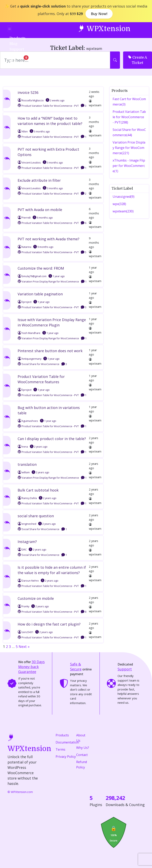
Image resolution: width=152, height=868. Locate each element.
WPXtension (104, 28)
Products (62, 735)
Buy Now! (99, 14)
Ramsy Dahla (27, 498)
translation (27, 464)
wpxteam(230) (123, 211)
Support (125, 669)
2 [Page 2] (7, 646)
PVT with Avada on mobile (40, 210)
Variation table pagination (40, 294)
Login (17, 55)
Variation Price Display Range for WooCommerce (50, 282)
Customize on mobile (36, 598)
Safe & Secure (76, 667)
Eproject (25, 302)
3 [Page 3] (10, 646)
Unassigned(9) (123, 197)
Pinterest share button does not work (50, 351)
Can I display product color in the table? (52, 439)
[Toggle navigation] (9, 29)
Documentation (67, 742)
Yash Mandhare (29, 333)
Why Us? (83, 748)
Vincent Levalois (29, 163)
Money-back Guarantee (31, 667)
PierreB (24, 218)
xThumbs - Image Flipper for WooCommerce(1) (129, 166)
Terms (60, 749)
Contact (82, 755)
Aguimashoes (28, 421)
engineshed (27, 524)
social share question (36, 516)
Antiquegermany (29, 359)
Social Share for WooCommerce (41, 364)
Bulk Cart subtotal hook (38, 490)
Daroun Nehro (28, 581)
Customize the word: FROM (41, 268)
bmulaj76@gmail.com (32, 276)
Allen (23, 132)
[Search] (55, 60)
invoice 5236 (28, 92)
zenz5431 (25, 632)
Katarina (24, 247)
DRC (22, 550)
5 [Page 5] (17, 646)
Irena (23, 447)
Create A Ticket (138, 60)
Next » (24, 646)
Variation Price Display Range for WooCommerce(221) (129, 148)
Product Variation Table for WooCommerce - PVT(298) (129, 117)
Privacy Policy (66, 757)
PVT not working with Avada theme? (48, 239)
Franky (23, 606)
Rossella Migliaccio (31, 100)
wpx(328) (119, 204)
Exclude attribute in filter (39, 180)
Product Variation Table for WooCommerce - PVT (50, 106)
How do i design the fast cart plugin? (49, 624)
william (24, 472)
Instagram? (27, 542)
